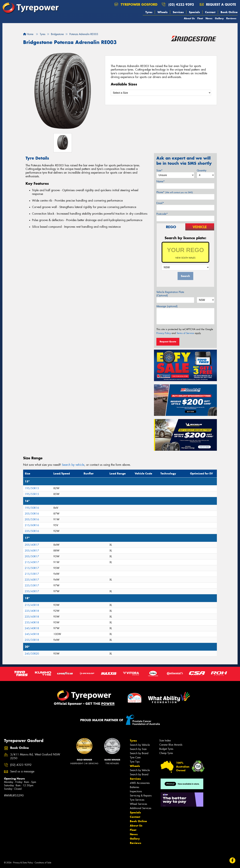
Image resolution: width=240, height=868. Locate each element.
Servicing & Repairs (141, 796)
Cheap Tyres (166, 753)
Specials (194, 12)
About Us (189, 18)
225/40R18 (32, 611)
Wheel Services (138, 804)
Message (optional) (167, 306)
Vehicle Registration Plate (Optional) (170, 294)
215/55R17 (32, 574)
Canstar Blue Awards (171, 745)
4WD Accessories (140, 783)
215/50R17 (32, 568)
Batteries (134, 787)
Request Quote (168, 342)
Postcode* (162, 214)
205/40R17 (32, 545)
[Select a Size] (161, 93)
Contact (210, 12)
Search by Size (138, 749)
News (209, 18)
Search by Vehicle (140, 745)
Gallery (219, 18)
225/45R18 (32, 617)
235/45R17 (32, 591)
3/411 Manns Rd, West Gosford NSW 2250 (35, 756)
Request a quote (218, 4)
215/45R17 (32, 562)
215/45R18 (32, 605)
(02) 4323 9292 (181, 4)
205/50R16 (32, 514)
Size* (159, 170)
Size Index (165, 741)
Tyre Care (135, 757)
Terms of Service (185, 333)
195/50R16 (32, 508)
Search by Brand (139, 753)
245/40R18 (32, 628)
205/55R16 (32, 519)
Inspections (136, 791)
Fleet (200, 18)
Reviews (231, 18)
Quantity (202, 170)
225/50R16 (32, 531)
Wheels (163, 12)
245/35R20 (32, 654)
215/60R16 (32, 525)
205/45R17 (32, 551)
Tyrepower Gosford (136, 4)
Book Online (229, 12)
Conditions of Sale (43, 863)
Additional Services (141, 808)
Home (28, 34)
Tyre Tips (135, 762)
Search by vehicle (73, 465)
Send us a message (22, 772)
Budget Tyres (166, 749)
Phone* (175, 192)
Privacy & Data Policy (23, 863)
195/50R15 (32, 488)
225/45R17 (32, 580)
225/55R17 (32, 585)
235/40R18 (32, 622)
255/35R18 (32, 640)
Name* (161, 181)
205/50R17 (32, 556)
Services (178, 12)
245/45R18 (32, 634)
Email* (160, 203)
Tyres (149, 12)
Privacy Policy (164, 333)
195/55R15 (32, 494)
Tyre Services (137, 800)
